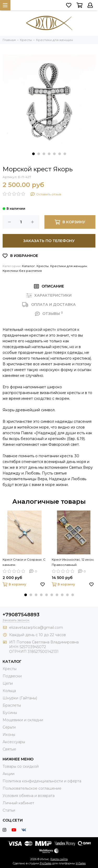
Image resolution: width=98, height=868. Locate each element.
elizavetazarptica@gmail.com (36, 627)
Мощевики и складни (23, 720)
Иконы (9, 735)
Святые (9, 749)
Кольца (9, 691)
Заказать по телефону (49, 241)
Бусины (10, 713)
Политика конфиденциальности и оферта (42, 781)
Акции (8, 774)
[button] (33, 154)
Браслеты (12, 705)
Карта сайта (59, 859)
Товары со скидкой (21, 766)
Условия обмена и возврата (29, 796)
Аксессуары (14, 742)
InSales (81, 863)
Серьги (9, 727)
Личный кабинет (18, 803)
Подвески (12, 676)
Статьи (9, 810)
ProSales (46, 863)
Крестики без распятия (22, 271)
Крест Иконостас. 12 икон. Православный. (73, 562)
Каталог (28, 266)
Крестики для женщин (69, 266)
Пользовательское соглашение (32, 788)
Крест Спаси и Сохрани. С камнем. (24, 562)
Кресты (43, 266)
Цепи (8, 683)
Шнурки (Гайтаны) (20, 698)
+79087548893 (21, 615)
